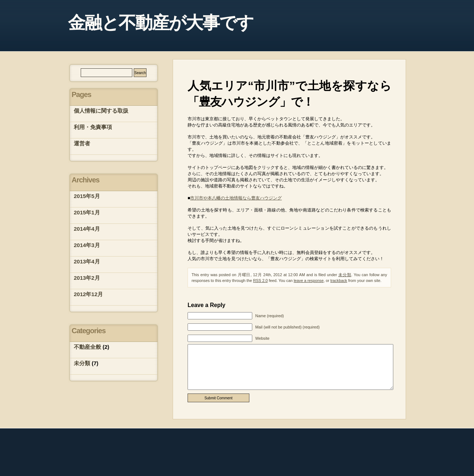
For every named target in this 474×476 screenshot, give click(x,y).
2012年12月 (88, 294)
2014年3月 (87, 245)
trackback (339, 281)
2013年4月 (87, 261)
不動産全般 (87, 347)
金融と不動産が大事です (161, 23)
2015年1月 (87, 212)
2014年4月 (87, 229)
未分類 (345, 275)
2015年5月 (87, 196)
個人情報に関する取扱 (101, 111)
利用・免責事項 (93, 127)
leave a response (309, 281)
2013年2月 (87, 278)
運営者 (82, 143)
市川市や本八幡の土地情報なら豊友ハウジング (236, 198)
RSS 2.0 (260, 281)
